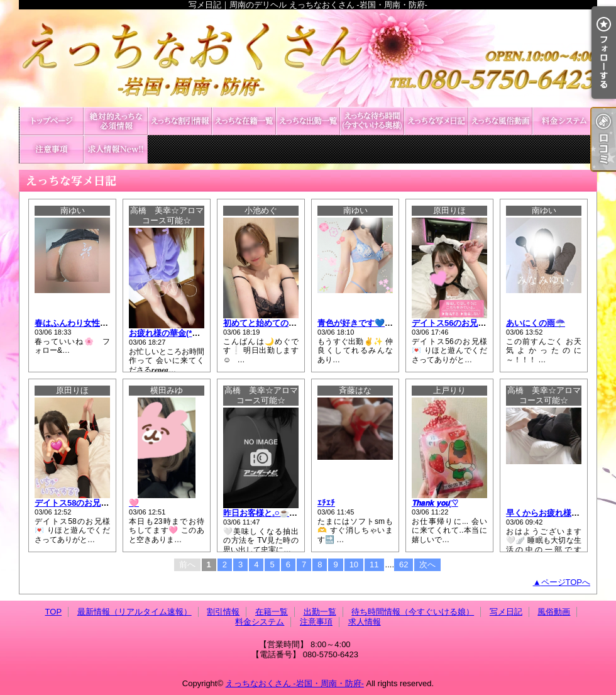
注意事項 (52, 149)
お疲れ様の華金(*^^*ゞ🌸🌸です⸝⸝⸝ (196, 333)
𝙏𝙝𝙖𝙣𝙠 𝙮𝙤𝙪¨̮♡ (435, 503)
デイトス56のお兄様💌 (454, 323)
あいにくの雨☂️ (536, 323)
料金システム (564, 121)
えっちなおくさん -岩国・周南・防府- (295, 683)
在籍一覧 (244, 121)
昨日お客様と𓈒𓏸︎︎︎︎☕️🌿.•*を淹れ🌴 (283, 513)
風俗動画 (500, 121)
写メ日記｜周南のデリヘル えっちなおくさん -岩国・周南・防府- (308, 58)
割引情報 (180, 121)
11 (374, 564)
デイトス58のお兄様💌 (77, 503)
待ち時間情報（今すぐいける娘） (372, 121)
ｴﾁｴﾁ (326, 503)
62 (404, 564)
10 (354, 564)
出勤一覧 (308, 121)
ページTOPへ (566, 582)
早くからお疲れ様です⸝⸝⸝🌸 (558, 513)
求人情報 (116, 149)
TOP (52, 121)
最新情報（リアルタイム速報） (116, 121)
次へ (427, 564)
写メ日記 (436, 121)
